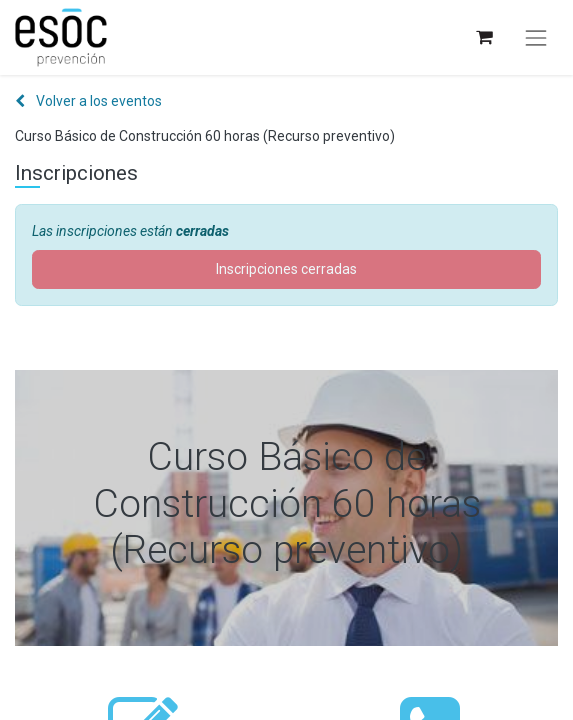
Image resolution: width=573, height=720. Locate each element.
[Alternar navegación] (536, 38)
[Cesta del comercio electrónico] (483, 37)
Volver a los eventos (88, 101)
